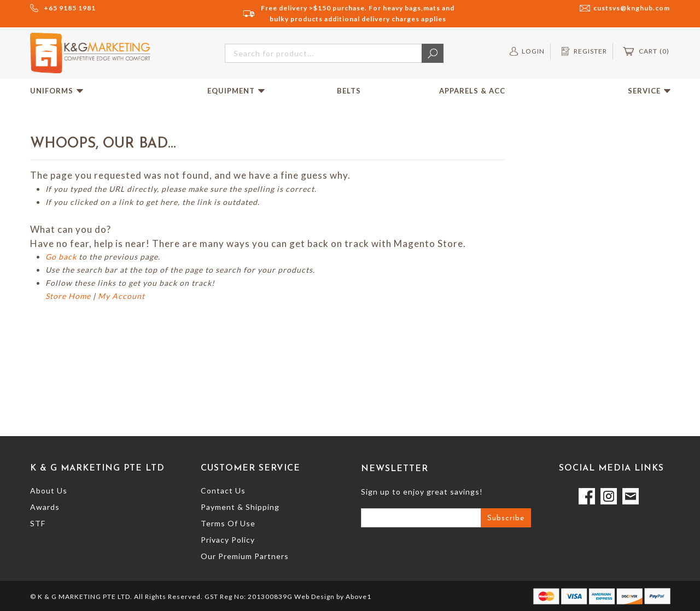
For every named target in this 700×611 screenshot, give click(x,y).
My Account (121, 296)
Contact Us (223, 490)
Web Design (314, 597)
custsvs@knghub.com (632, 8)
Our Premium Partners (245, 556)
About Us (49, 490)
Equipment (236, 91)
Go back (61, 257)
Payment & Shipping (240, 507)
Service (649, 91)
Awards (45, 507)
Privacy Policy (228, 540)
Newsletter (395, 469)
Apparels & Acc (472, 91)
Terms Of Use (228, 523)
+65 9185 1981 (70, 8)
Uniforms (57, 91)
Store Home (68, 296)
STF (38, 523)
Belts (349, 91)
